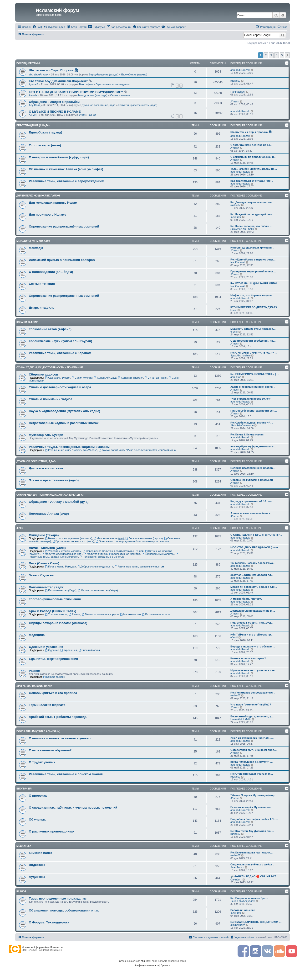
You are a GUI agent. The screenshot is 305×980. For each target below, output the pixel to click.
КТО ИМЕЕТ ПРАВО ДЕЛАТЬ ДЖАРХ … (255, 307)
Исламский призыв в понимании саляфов (62, 260)
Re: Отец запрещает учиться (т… (252, 774)
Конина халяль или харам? (248, 658)
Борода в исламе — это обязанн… (253, 646)
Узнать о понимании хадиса (51, 399)
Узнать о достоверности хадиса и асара (60, 387)
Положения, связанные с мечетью (102, 557)
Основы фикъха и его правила (53, 693)
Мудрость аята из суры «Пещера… (253, 329)
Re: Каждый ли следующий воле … (253, 214)
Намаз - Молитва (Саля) (47, 548)
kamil (234, 310)
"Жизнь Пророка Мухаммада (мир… (254, 795)
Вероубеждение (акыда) (104, 74)
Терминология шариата (47, 705)
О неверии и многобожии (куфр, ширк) (59, 157)
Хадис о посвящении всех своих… (253, 387)
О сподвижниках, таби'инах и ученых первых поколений (73, 808)
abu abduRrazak (38, 74)
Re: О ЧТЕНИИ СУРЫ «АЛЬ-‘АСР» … (254, 353)
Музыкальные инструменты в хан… (254, 670)
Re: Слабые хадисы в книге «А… (252, 423)
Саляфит (236, 879)
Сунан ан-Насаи (156, 378)
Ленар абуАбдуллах (243, 901)
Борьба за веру (54, 677)
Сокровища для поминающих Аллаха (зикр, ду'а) (50, 495)
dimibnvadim (238, 925)
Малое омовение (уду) (109, 538)
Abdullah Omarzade (242, 425)
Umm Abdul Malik (241, 719)
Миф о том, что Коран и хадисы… (252, 295)
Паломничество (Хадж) (47, 587)
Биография (86, 84)
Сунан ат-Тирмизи (131, 378)
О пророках (38, 796)
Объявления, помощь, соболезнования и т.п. (64, 910)
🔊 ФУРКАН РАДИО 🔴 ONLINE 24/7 (253, 876)
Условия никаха (56, 614)
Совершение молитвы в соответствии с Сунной (113, 551)
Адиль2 (33, 84)
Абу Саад (35, 105)
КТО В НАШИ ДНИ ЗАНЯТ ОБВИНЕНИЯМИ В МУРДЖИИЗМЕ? (76, 92)
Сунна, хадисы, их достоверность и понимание (50, 368)
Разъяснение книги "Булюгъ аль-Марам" (71, 450)
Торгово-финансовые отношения (55, 599)
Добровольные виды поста (95, 567)
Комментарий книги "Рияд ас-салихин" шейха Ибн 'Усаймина (137, 450)
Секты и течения (120, 95)
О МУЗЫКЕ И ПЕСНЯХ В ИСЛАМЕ (55, 112)
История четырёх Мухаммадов (250, 807)
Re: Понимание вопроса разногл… (253, 693)
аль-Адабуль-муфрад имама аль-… (254, 446)
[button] (287, 55)
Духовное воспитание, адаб (99, 105)
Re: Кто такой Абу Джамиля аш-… (252, 831)
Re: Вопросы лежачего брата (249, 898)
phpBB (144, 961)
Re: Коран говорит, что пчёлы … (251, 226)
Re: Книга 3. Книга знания (247, 434)
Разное (92, 115)
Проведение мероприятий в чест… (253, 271)
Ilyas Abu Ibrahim (240, 355)
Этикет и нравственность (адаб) (138, 105)
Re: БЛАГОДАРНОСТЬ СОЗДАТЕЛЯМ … (256, 922)
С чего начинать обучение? (50, 750)
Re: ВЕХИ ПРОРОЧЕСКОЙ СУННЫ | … (255, 374)
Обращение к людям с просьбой (54, 102)
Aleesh (33, 95)
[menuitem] (37, 27)
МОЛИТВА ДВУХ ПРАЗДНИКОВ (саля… (255, 547)
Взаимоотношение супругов (100, 614)
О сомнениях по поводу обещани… (253, 157)
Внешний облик (89, 650)
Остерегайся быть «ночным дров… (254, 750)
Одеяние (52, 650)
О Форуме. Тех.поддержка (49, 922)
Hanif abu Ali (238, 92)
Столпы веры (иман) (45, 145)
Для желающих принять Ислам (53, 203)
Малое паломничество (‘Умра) (98, 590)
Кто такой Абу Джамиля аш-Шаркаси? (58, 81)
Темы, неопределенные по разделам (58, 898)
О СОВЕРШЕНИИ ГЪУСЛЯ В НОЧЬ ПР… (256, 535)
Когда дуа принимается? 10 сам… (252, 501)
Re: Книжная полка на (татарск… (252, 853)
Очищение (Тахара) (44, 535)
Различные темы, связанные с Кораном (60, 353)
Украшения (69, 650)
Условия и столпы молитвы (63, 551)
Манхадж (36, 248)
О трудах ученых (42, 762)
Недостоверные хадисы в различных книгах (64, 423)
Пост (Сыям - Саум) (44, 563)
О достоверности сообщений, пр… (253, 341)
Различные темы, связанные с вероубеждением (67, 181)
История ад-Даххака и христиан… (252, 248)
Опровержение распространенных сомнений (64, 296)
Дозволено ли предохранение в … (253, 611)
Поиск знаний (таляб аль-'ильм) (38, 731)
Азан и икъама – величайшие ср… (253, 513)
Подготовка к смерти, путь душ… (252, 623)
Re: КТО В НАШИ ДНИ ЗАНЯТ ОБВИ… (255, 283)
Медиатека (24, 846)
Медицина (37, 635)
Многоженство (131, 614)
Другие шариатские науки (34, 686)
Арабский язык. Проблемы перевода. (58, 717)
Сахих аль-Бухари (58, 378)
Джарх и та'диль (42, 308)
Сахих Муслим (82, 378)
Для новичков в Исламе (48, 215)
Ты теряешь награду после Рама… (253, 563)
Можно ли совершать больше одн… (254, 587)
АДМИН (34, 115)
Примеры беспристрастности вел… (254, 411)
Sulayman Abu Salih (242, 229)
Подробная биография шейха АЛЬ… (254, 819)
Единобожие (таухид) (134, 74)
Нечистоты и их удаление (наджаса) (69, 538)
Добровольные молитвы (158, 554)
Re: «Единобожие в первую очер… (253, 260)
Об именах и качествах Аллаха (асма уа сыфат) (66, 169)
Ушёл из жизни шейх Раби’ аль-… (252, 738)
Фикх (82, 115)
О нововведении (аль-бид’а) (51, 272)
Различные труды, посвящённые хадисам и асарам (69, 447)
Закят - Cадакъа (41, 575)
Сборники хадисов (43, 374)
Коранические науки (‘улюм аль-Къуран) (60, 341)
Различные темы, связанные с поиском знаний (66, 774)
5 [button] (282, 55)
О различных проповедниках (113, 84)
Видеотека (37, 865)
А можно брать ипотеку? (246, 599)
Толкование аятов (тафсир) (50, 329)
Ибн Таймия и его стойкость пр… (252, 635)
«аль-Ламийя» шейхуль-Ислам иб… (254, 169)
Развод (75, 614)
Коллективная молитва (125, 554)
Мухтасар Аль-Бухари (46, 435)
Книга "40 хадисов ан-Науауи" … (252, 762)
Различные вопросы (156, 614)
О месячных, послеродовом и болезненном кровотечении (132, 541)
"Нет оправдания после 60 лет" (251, 399)
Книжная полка (41, 853)
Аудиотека (37, 877)
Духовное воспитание (46, 468)
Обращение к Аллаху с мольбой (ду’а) (59, 502)
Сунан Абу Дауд (105, 378)
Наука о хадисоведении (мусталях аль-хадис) (64, 411)
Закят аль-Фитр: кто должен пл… (252, 575)
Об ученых (37, 819)
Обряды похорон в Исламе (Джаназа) (58, 623)
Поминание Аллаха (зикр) (49, 514)
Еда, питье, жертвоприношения (53, 659)
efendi (234, 332)
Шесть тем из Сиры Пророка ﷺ (53, 70)
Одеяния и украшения (46, 647)
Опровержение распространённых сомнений (64, 226)
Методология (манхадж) (93, 95)
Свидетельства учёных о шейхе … (253, 864)
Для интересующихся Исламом (38, 196)
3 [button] (271, 55)
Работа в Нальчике (243, 910)
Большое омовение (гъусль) (144, 538)
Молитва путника (96, 554)
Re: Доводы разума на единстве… (253, 202)
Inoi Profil (236, 217)
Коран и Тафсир (27, 322)
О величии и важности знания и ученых (60, 738)
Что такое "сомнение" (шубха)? (251, 705)
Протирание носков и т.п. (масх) (73, 541)
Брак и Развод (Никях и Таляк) (53, 611)
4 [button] (277, 55)
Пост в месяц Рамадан (60, 567)
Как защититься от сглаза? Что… (252, 181)
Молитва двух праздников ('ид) (62, 554)
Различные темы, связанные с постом (139, 567)
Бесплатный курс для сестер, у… (252, 716)
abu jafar (236, 377)
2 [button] (266, 55)
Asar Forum (237, 867)
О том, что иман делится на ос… (252, 145)
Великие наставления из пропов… (253, 468)
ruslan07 (235, 81)
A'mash (235, 101)
